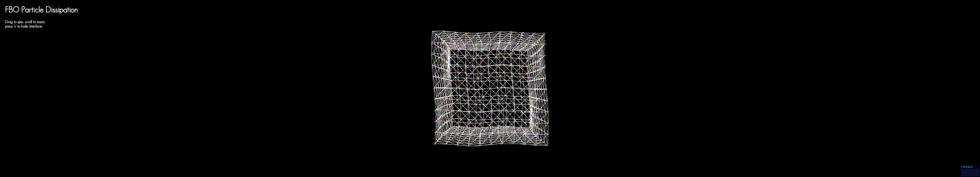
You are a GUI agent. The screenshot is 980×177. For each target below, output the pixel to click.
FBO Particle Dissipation (41, 10)
